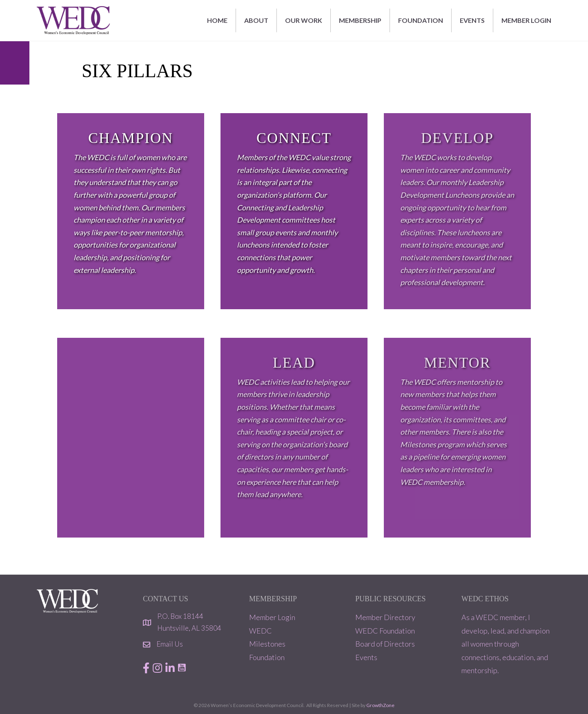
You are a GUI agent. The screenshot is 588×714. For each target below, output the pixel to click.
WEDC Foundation (385, 631)
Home (217, 20)
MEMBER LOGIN (526, 20)
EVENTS (472, 20)
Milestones (267, 644)
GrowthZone (380, 705)
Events (366, 657)
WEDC (261, 631)
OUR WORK (304, 20)
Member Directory (385, 617)
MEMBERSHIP (360, 20)
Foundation (267, 657)
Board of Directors (385, 644)
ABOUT (256, 20)
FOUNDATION (421, 20)
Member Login (272, 617)
